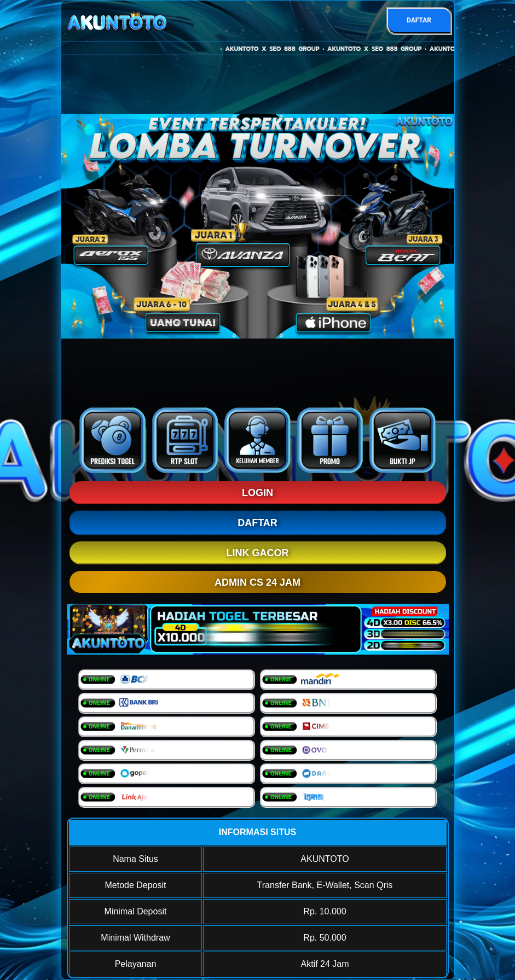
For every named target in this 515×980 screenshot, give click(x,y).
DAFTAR (419, 20)
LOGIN (257, 493)
